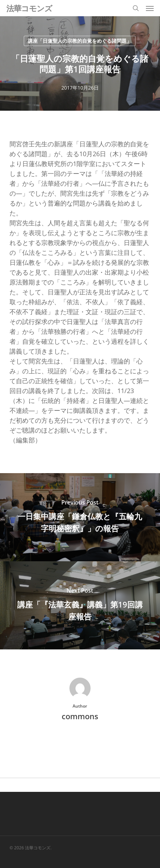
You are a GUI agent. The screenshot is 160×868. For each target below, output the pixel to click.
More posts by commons (80, 740)
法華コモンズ (29, 8)
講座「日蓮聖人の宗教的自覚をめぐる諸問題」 (80, 41)
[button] (150, 8)
